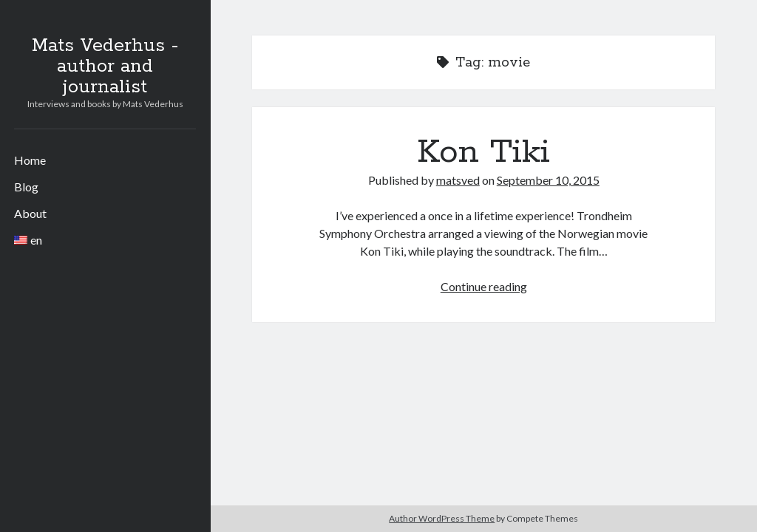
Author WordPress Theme (442, 518)
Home (30, 160)
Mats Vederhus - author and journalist (105, 66)
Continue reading (484, 286)
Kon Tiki (483, 152)
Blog (26, 187)
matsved (458, 180)
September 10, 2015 (548, 180)
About (30, 213)
